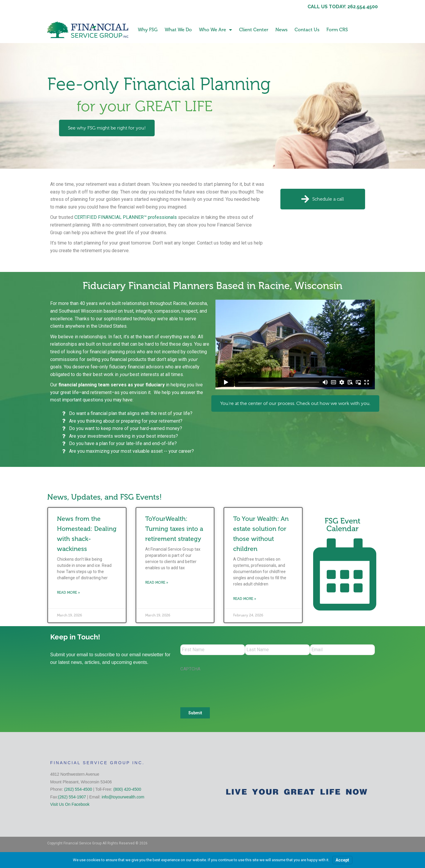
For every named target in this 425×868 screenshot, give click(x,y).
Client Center (254, 30)
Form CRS (337, 30)
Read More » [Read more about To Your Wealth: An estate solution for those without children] (245, 599)
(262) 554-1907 (72, 798)
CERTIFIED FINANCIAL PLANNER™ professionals (126, 217)
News (281, 30)
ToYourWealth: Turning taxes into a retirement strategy (174, 529)
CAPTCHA (190, 670)
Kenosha (198, 303)
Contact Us (307, 30)
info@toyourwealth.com (123, 798)
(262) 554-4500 (78, 790)
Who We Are (215, 30)
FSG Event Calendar (343, 525)
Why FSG (148, 30)
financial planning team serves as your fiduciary (112, 385)
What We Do (178, 30)
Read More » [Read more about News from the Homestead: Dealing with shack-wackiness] (68, 593)
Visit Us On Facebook (70, 805)
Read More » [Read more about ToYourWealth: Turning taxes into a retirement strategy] (157, 583)
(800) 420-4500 (127, 790)
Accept (342, 860)
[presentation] (225, 687)
